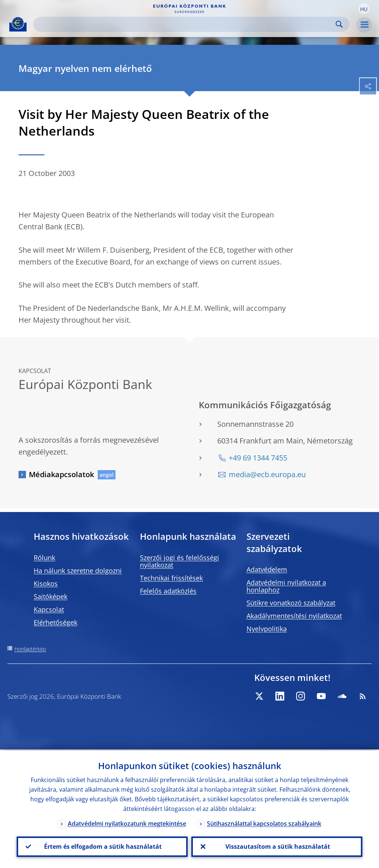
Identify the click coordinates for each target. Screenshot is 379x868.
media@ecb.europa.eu (267, 474)
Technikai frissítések (171, 578)
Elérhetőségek (56, 622)
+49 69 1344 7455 (258, 458)
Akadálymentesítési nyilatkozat (294, 616)
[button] (364, 9)
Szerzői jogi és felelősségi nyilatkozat (180, 561)
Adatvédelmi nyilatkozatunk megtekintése (127, 822)
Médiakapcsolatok (61, 474)
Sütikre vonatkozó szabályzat (291, 603)
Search (339, 24)
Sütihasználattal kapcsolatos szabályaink (264, 822)
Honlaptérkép (30, 649)
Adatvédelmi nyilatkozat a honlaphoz (286, 586)
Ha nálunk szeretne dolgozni (78, 571)
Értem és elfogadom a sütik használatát (102, 846)
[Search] (185, 24)
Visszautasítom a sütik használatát (277, 846)
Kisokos (46, 583)
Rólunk (44, 558)
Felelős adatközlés (168, 591)
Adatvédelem (267, 569)
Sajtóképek (51, 596)
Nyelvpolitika (267, 629)
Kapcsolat (49, 609)
